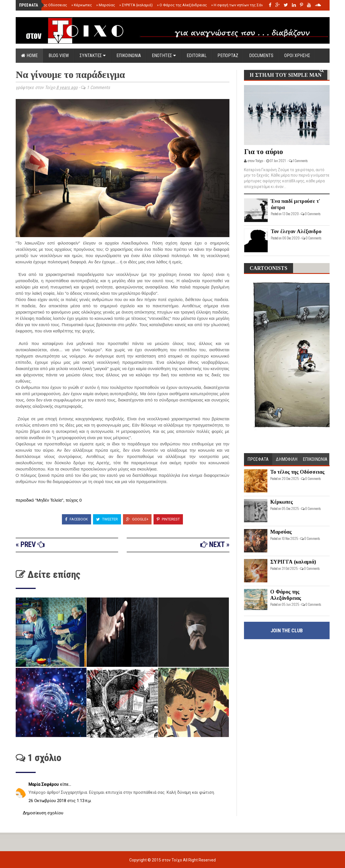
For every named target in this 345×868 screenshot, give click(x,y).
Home (29, 55)
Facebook (76, 519)
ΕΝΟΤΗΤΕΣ (164, 55)
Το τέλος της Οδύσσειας (45, 5)
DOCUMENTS (261, 55)
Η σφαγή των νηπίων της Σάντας (240, 5)
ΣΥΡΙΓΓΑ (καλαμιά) (136, 5)
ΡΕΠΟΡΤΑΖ (228, 55)
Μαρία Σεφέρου (44, 784)
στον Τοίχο (172, 860)
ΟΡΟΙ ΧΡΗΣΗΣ (297, 55)
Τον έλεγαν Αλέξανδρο (296, 231)
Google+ (137, 519)
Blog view (59, 55)
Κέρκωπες (82, 5)
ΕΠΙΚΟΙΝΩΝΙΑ (129, 55)
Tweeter (107, 519)
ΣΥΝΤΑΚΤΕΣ (93, 55)
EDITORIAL (197, 55)
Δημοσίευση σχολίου (43, 813)
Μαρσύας (106, 5)
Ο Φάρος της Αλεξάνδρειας (182, 5)
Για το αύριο (264, 152)
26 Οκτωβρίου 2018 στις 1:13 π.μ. (60, 801)
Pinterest (168, 519)
